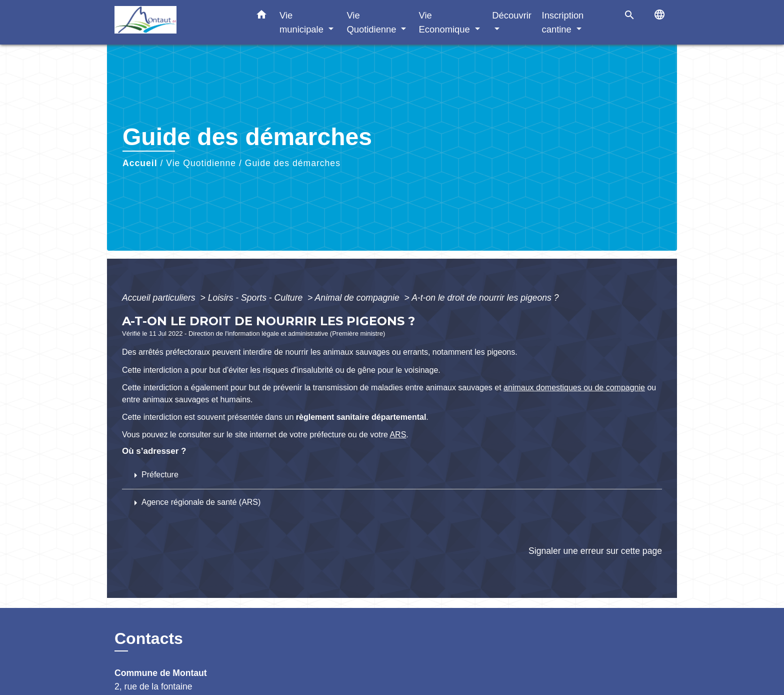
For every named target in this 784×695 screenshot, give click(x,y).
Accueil (140, 163)
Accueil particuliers (160, 298)
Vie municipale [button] (303, 22)
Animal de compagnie (358, 298)
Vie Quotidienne (201, 163)
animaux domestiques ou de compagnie (574, 388)
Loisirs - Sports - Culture (257, 298)
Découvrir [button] (512, 15)
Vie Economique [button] (446, 22)
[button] (261, 17)
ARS (398, 435)
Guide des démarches (293, 163)
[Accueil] (177, 22)
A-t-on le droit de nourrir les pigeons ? (485, 298)
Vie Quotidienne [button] (372, 22)
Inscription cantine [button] (563, 22)
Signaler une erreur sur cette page (595, 551)
